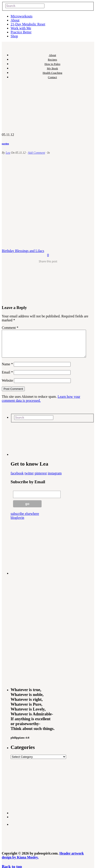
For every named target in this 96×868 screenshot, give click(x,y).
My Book (52, 68)
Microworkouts (22, 16)
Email (7, 378)
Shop (14, 36)
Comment (10, 328)
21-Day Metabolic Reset (28, 24)
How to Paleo (52, 64)
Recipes (52, 60)
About (15, 20)
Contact (53, 77)
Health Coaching (52, 73)
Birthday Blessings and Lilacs (23, 251)
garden (5, 144)
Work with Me (21, 28)
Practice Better (21, 32)
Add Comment (36, 153)
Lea (8, 153)
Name (7, 369)
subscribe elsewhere (25, 519)
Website (7, 386)
